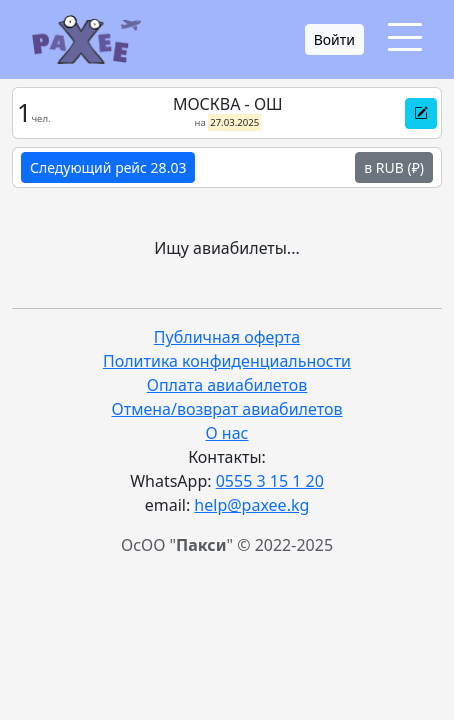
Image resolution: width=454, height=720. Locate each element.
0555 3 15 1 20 (270, 481)
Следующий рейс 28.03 (108, 167)
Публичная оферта (227, 337)
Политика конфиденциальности (227, 361)
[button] (421, 113)
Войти (334, 39)
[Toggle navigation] (405, 37)
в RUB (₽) (394, 167)
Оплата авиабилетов (227, 385)
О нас (227, 433)
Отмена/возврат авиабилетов (227, 409)
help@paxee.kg (251, 505)
